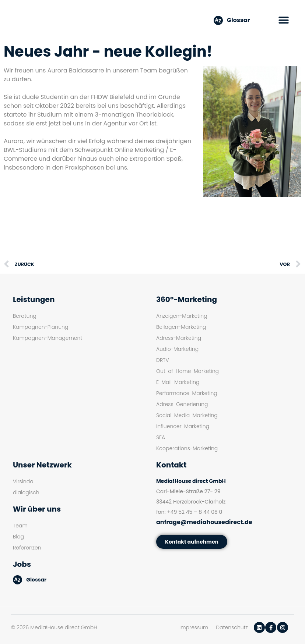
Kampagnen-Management (48, 338)
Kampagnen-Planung (41, 327)
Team (20, 526)
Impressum (194, 627)
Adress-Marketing (179, 338)
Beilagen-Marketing (181, 327)
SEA (161, 437)
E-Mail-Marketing (178, 382)
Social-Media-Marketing (187, 415)
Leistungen (34, 299)
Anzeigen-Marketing (182, 316)
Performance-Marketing (187, 393)
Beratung (25, 316)
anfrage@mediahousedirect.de (204, 522)
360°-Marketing (187, 299)
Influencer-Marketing (183, 426)
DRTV (163, 360)
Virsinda (23, 481)
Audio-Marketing (177, 349)
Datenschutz (232, 627)
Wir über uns (37, 509)
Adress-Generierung (182, 404)
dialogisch (26, 492)
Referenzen (27, 548)
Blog (18, 537)
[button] (284, 20)
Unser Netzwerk (42, 465)
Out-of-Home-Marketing (187, 371)
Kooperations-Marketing (187, 448)
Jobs (22, 564)
